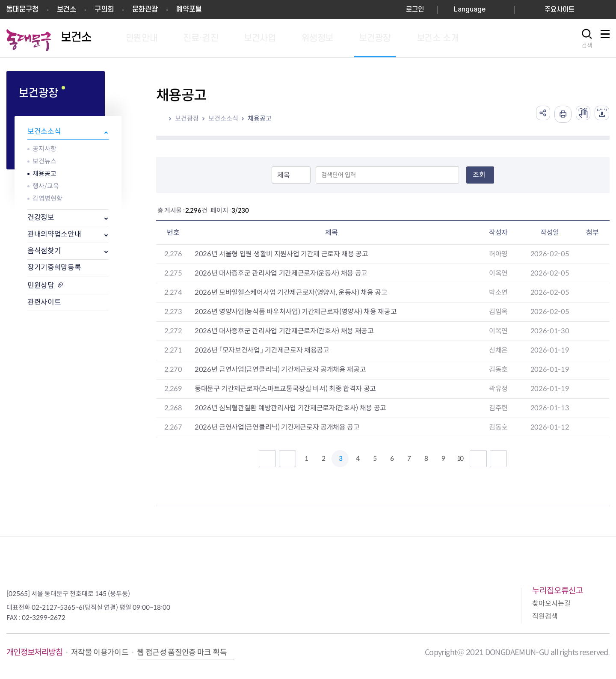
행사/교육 (46, 186)
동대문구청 (22, 9)
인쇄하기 (558, 114)
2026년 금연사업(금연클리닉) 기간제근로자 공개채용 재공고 (280, 369)
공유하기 (536, 114)
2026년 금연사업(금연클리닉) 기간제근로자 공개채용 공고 (277, 427)
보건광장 (187, 118)
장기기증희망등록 (54, 268)
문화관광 (145, 9)
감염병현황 (47, 198)
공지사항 (44, 149)
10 (460, 458)
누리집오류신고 (558, 591)
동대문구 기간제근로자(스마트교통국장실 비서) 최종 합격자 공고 (285, 389)
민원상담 (41, 286)
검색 (587, 45)
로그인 (415, 10)
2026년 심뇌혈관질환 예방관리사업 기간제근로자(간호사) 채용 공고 (290, 408)
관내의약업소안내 (54, 234)
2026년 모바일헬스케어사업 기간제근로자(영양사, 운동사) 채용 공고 (291, 292)
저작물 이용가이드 (100, 652)
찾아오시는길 (551, 603)
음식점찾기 (44, 251)
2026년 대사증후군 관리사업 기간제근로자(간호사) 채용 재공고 (284, 331)
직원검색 (545, 616)
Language (470, 10)
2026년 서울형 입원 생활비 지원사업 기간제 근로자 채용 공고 (281, 254)
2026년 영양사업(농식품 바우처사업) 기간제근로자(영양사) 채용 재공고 (296, 312)
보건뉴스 (44, 161)
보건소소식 (44, 132)
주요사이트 (560, 10)
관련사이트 (44, 302)
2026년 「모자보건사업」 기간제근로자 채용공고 (262, 350)
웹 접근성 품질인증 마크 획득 (182, 652)
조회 (479, 175)
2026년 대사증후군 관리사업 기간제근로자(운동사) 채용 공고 (281, 273)
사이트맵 (605, 39)
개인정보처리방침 (34, 652)
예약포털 (189, 9)
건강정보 (41, 218)
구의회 (104, 9)
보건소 (67, 9)
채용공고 (44, 173)
